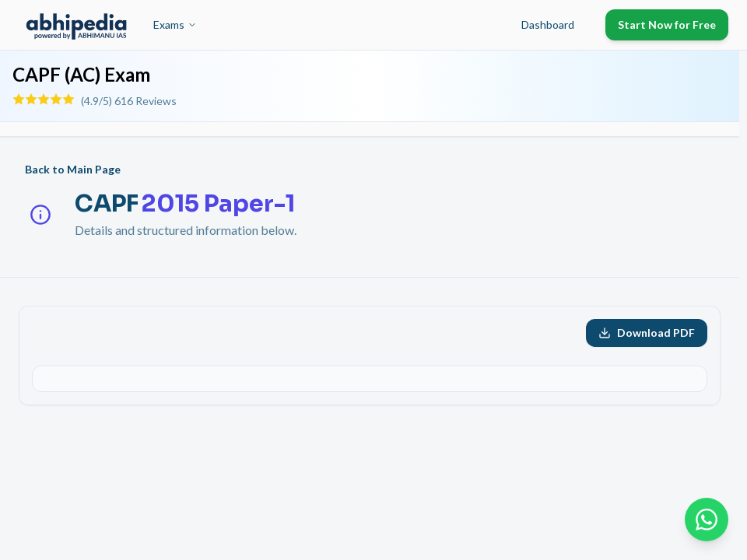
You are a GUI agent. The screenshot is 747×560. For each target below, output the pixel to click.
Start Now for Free (667, 24)
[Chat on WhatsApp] (707, 520)
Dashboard (548, 24)
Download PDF (647, 332)
